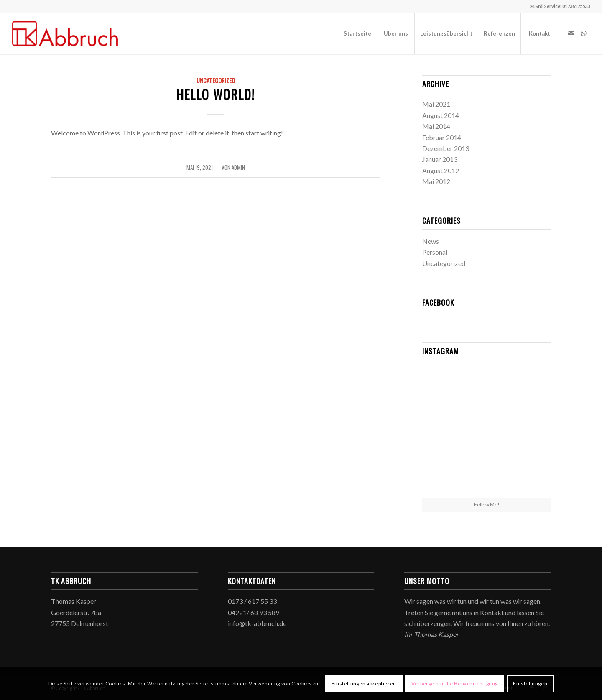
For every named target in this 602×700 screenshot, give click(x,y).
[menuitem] (357, 33)
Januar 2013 (440, 159)
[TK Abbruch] (65, 33)
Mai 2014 (436, 126)
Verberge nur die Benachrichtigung (455, 683)
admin (238, 167)
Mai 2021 (436, 104)
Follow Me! (487, 505)
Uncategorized (216, 80)
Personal (435, 252)
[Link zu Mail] (571, 33)
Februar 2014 (442, 137)
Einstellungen (530, 683)
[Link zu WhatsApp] (584, 33)
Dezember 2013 (446, 148)
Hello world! (216, 94)
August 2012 (441, 170)
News (431, 241)
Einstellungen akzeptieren (364, 683)
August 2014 (441, 115)
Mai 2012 (436, 181)
